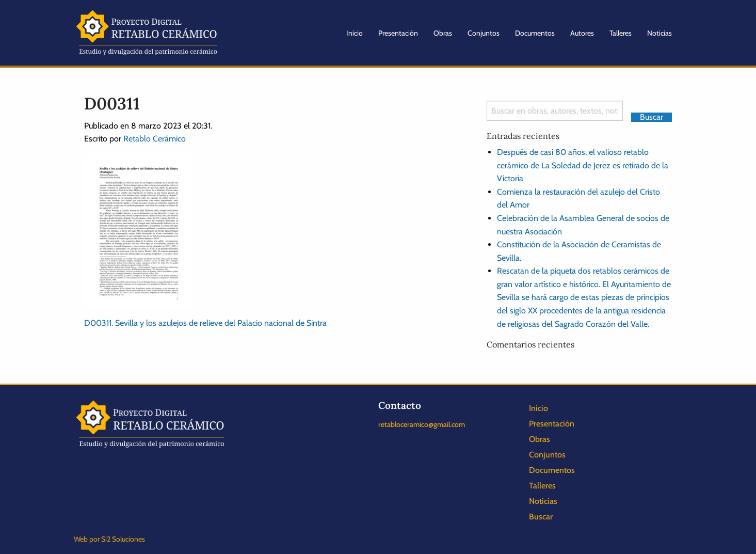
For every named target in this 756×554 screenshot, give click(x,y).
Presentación (398, 33)
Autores (582, 33)
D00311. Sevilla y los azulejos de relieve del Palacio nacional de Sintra (205, 323)
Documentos (535, 33)
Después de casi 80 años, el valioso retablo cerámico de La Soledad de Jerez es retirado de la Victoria (583, 165)
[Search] (555, 111)
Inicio (355, 33)
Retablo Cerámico (155, 139)
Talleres (621, 33)
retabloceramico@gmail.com (422, 424)
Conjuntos (484, 33)
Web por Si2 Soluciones (109, 539)
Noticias (660, 33)
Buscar (541, 517)
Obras (443, 33)
